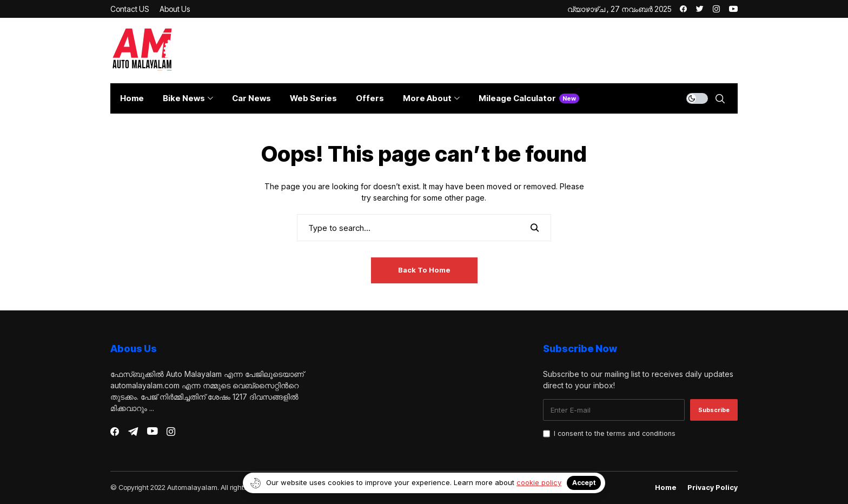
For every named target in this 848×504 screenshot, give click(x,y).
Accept (584, 483)
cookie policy (539, 482)
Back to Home (424, 270)
